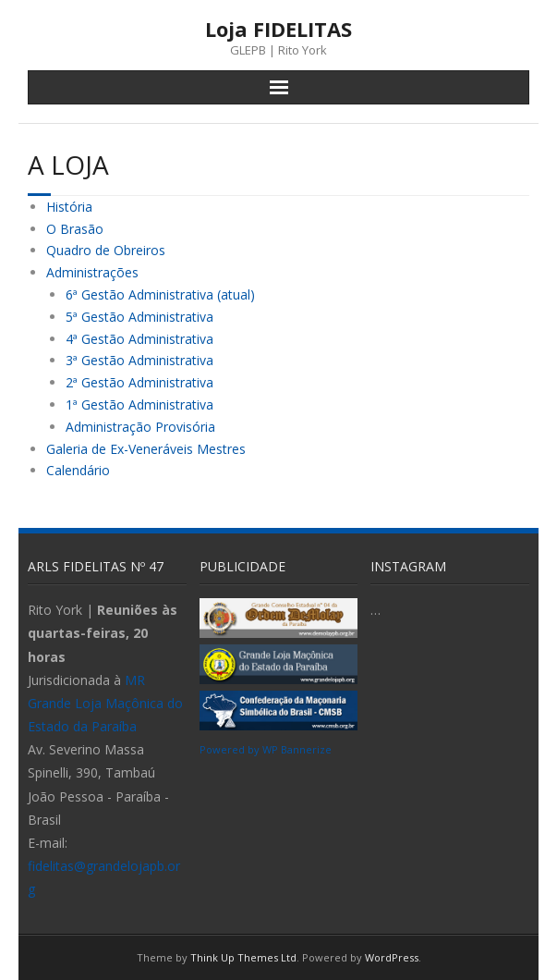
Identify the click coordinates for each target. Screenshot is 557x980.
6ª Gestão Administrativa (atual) (160, 294)
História (69, 207)
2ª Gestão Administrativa (139, 382)
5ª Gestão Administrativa (139, 317)
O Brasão (75, 229)
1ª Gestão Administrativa (139, 404)
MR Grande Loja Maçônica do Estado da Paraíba (105, 703)
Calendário (78, 470)
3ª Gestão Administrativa (139, 360)
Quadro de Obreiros (106, 250)
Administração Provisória (140, 427)
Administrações (92, 272)
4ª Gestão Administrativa (139, 339)
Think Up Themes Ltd (243, 957)
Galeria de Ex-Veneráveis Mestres (146, 449)
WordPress (392, 957)
